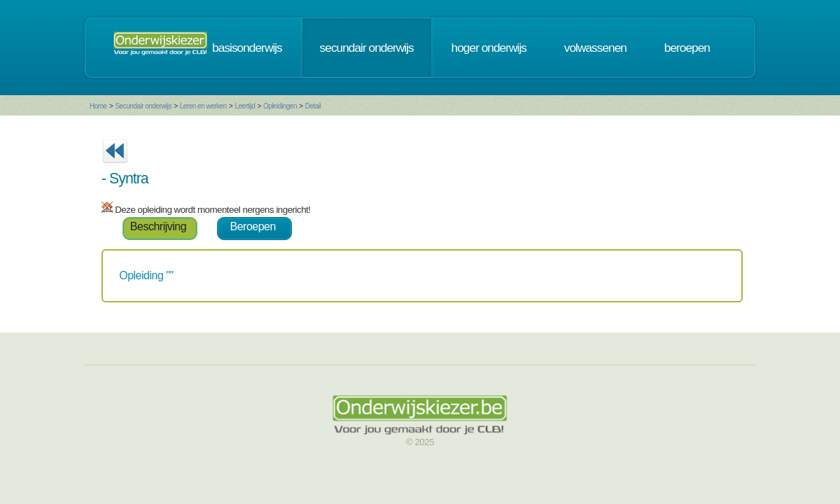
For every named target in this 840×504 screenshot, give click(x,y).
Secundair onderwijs (143, 106)
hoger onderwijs (489, 48)
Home (98, 106)
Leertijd (245, 106)
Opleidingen (280, 106)
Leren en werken (203, 106)
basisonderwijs (247, 48)
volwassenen (595, 48)
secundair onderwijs (367, 48)
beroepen (687, 48)
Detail (313, 106)
